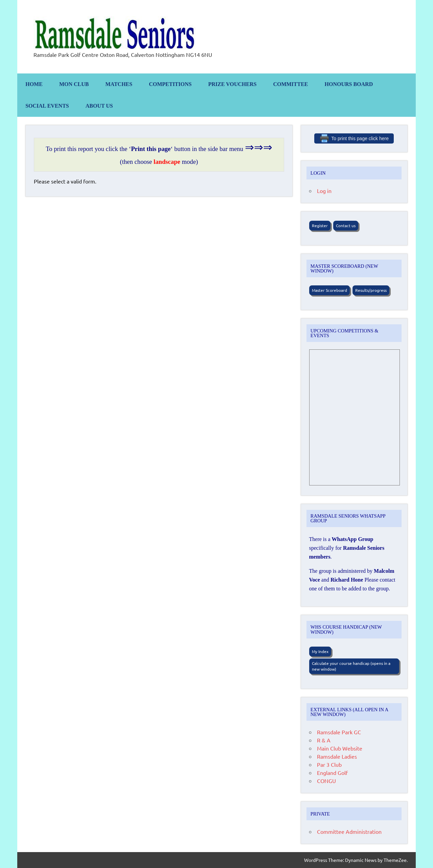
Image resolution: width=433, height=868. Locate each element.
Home (34, 84)
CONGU (326, 781)
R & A (324, 740)
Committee (290, 84)
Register (320, 225)
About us (99, 106)
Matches (119, 84)
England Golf (332, 773)
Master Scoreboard (329, 290)
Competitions (170, 84)
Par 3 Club (329, 764)
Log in (324, 191)
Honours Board (349, 84)
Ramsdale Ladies (337, 756)
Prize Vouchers (232, 84)
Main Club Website (340, 748)
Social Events (47, 106)
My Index (320, 651)
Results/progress (371, 290)
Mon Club (74, 84)
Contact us (346, 225)
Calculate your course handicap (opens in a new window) (351, 666)
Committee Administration (349, 831)
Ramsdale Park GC (339, 732)
